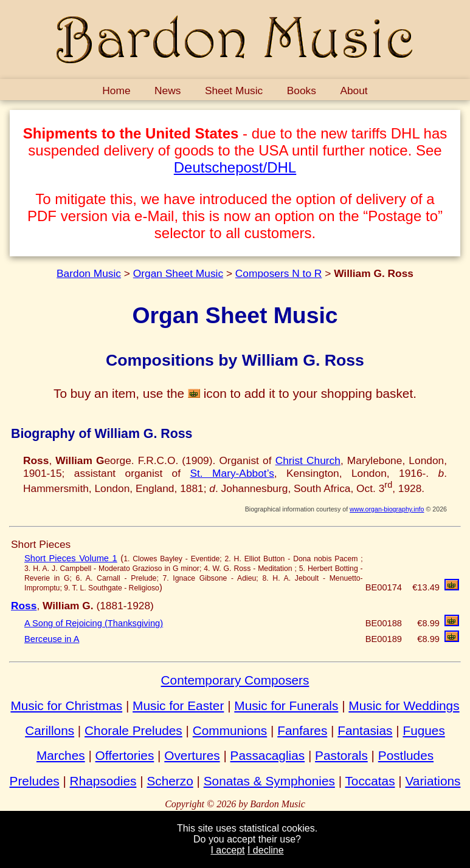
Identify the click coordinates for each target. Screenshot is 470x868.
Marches (61, 755)
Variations (433, 781)
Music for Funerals (286, 706)
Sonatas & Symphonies (269, 781)
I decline (266, 850)
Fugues (423, 730)
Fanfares (302, 730)
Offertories (125, 755)
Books (302, 91)
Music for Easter (178, 706)
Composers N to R (279, 273)
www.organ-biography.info (387, 509)
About (354, 91)
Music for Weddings (404, 706)
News (168, 91)
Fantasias (365, 730)
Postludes (406, 755)
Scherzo (170, 781)
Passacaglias (268, 755)
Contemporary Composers (235, 680)
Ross (24, 606)
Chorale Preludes (133, 730)
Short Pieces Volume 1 (71, 558)
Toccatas (370, 781)
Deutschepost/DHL (235, 167)
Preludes (35, 781)
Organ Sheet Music (178, 273)
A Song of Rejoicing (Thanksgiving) (94, 623)
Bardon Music (89, 273)
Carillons (50, 730)
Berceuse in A (52, 639)
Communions (230, 730)
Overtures (192, 755)
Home (116, 91)
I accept (227, 850)
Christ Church (308, 460)
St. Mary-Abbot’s (232, 473)
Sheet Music (234, 91)
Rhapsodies (103, 781)
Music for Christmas (66, 706)
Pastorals (341, 755)
